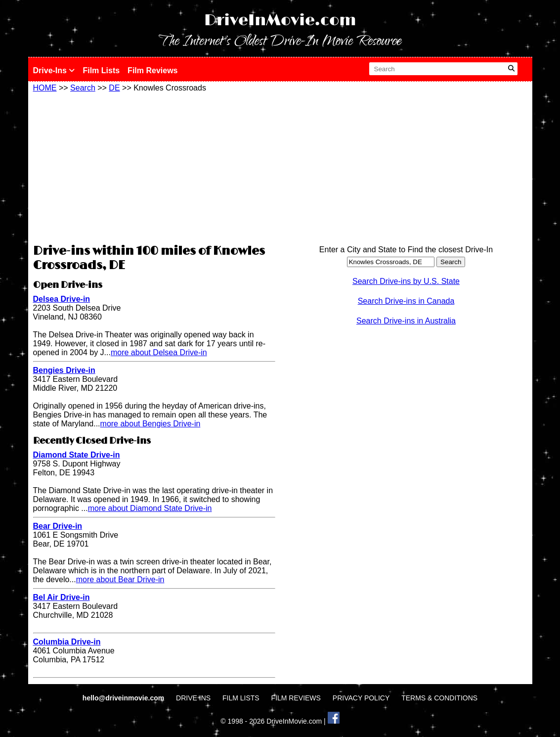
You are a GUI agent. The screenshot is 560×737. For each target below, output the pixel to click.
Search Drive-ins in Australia (406, 321)
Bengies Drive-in (64, 370)
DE (114, 88)
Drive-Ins (54, 70)
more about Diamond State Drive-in (150, 508)
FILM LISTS (241, 698)
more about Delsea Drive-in (159, 352)
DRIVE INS (193, 698)
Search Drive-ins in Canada (406, 301)
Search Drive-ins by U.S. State (406, 281)
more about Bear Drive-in (120, 579)
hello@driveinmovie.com (124, 698)
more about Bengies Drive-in (151, 424)
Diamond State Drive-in (77, 455)
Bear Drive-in (58, 526)
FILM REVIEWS (296, 698)
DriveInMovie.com (280, 21)
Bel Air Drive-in (62, 597)
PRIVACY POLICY (361, 698)
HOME (45, 88)
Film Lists (101, 70)
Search (83, 88)
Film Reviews (152, 70)
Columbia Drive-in (67, 642)
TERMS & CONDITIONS (439, 698)
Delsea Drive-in (62, 299)
